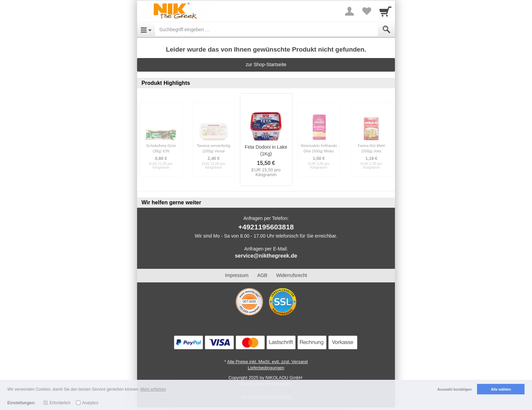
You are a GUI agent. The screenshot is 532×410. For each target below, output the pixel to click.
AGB (262, 275)
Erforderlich (60, 403)
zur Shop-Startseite (266, 64)
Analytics (90, 403)
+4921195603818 (266, 227)
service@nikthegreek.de (266, 256)
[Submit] (386, 30)
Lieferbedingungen (266, 368)
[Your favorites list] (366, 11)
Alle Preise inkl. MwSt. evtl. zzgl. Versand (267, 362)
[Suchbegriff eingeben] (267, 30)
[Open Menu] (146, 30)
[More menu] (349, 11)
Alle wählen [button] (501, 389)
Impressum (237, 275)
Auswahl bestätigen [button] (454, 389)
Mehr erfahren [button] (153, 389)
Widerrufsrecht (292, 275)
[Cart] (385, 11)
